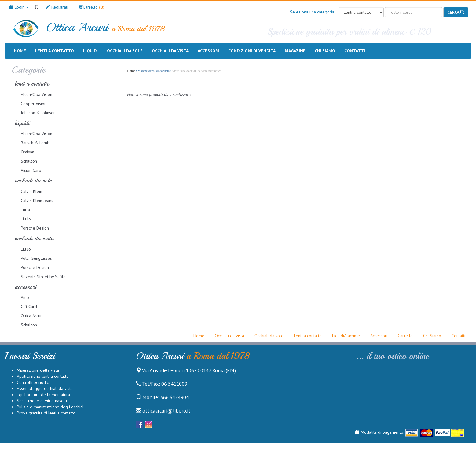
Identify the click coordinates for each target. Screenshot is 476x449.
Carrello (405, 336)
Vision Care (31, 170)
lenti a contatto (32, 84)
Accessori (208, 51)
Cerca (456, 12)
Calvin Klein (31, 191)
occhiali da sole (33, 180)
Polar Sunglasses (36, 258)
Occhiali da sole (125, 51)
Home (20, 50)
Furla (25, 210)
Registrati (57, 7)
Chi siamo (325, 50)
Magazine (295, 50)
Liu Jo (26, 219)
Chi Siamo (432, 336)
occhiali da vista (34, 238)
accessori (26, 287)
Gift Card (29, 307)
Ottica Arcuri (32, 316)
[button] (92, 7)
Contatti (355, 50)
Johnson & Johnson (38, 113)
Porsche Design (35, 228)
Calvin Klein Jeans (37, 201)
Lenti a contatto (55, 51)
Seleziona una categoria (312, 12)
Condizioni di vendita (252, 50)
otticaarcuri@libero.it (163, 411)
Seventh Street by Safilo (43, 277)
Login (19, 7)
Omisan (27, 152)
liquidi (22, 123)
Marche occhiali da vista (154, 71)
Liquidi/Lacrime (346, 336)
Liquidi (90, 51)
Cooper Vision (34, 104)
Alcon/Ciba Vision (37, 94)
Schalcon (29, 161)
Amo (25, 297)
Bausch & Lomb (35, 143)
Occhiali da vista (170, 51)
